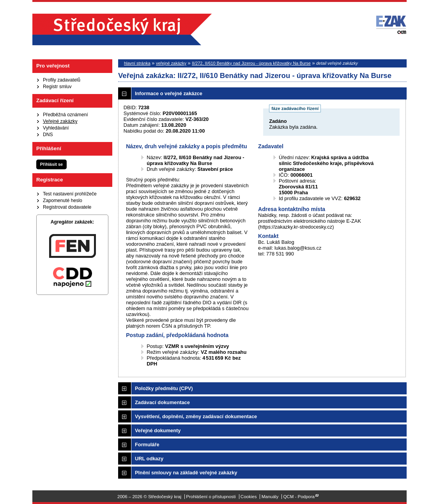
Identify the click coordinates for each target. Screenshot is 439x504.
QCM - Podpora (299, 497)
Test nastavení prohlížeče (70, 194)
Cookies (249, 497)
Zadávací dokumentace (162, 402)
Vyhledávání (56, 128)
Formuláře (147, 445)
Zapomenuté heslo (63, 201)
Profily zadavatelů (62, 80)
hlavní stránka (137, 63)
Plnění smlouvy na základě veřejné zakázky (186, 473)
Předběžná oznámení (65, 115)
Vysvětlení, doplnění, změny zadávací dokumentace (196, 416)
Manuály (270, 497)
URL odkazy (149, 459)
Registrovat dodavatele (67, 207)
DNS (48, 135)
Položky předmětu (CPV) (164, 388)
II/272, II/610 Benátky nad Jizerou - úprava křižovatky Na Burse (251, 63)
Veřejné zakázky (60, 121)
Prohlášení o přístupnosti (211, 497)
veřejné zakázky (171, 63)
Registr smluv (57, 87)
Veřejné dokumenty (158, 430)
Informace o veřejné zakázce (169, 93)
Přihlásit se (51, 164)
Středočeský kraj (122, 29)
